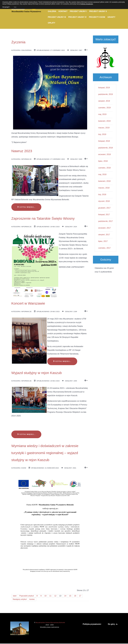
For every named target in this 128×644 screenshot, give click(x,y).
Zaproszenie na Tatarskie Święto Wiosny (43, 218)
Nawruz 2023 (22, 151)
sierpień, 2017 (104, 235)
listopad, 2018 (104, 141)
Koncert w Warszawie (28, 303)
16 (75, 596)
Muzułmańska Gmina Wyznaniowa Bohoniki (50, 623)
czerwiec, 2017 (104, 248)
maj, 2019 (102, 114)
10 (45, 596)
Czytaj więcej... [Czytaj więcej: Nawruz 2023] (26, 207)
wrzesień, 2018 (105, 154)
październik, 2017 (105, 221)
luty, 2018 (102, 194)
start (15, 596)
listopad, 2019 (104, 88)
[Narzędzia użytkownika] (86, 50)
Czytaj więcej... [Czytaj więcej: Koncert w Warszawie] (62, 361)
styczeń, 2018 (104, 201)
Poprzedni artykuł (27, 596)
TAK (15, 7)
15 (70, 596)
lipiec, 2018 (103, 161)
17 (80, 596)
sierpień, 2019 (104, 101)
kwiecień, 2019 (104, 121)
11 (50, 596)
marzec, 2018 (104, 188)
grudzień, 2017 (104, 208)
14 (65, 596)
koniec (32, 599)
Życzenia (18, 42)
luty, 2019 (102, 134)
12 (55, 596)
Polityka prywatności (92, 624)
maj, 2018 (102, 174)
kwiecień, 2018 (104, 181)
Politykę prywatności (87, 4)
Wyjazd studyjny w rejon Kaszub (37, 373)
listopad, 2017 (104, 215)
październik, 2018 (105, 148)
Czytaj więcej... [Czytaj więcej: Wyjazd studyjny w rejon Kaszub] (26, 434)
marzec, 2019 (104, 128)
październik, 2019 (105, 94)
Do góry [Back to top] (113, 624)
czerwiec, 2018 (104, 168)
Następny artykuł (20, 599)
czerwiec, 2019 (104, 108)
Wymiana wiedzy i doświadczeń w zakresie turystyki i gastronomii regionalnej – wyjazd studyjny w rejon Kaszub (45, 453)
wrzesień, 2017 (105, 228)
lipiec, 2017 (103, 241)
